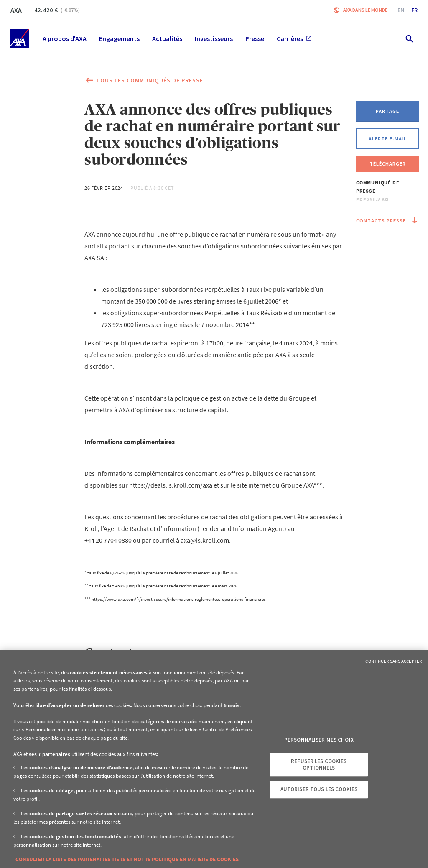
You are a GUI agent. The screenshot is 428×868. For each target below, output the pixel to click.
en (401, 10)
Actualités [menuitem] (167, 38)
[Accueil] (20, 38)
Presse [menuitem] (255, 38)
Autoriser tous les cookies (319, 789)
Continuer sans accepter (394, 661)
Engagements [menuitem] (119, 38)
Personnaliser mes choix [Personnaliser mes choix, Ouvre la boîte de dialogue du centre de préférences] (319, 740)
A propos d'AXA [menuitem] (65, 38)
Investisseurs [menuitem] (214, 38)
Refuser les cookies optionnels (319, 765)
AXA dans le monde (365, 10)
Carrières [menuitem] (294, 38)
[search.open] (409, 38)
